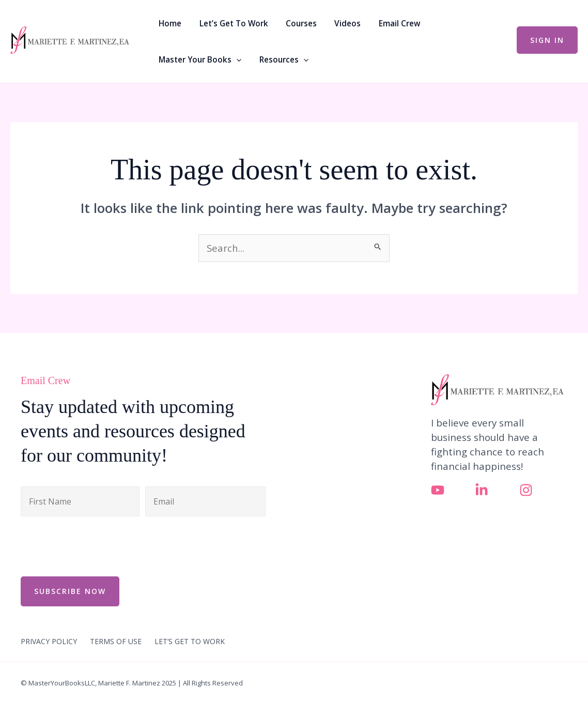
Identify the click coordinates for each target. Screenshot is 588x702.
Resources (182, 59)
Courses (288, 23)
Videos (329, 23)
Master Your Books (448, 23)
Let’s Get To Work (226, 23)
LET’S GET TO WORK (190, 641)
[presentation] (99, 545)
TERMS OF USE (116, 641)
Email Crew (375, 23)
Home (168, 23)
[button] (485, 23)
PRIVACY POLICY (49, 641)
